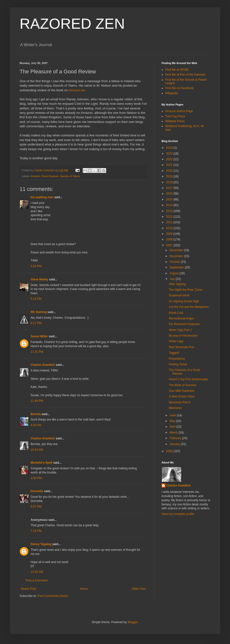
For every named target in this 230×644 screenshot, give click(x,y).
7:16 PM (36, 531)
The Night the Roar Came (186, 290)
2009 (170, 234)
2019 (170, 176)
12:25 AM (37, 572)
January (175, 444)
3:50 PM (36, 478)
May (173, 421)
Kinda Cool (176, 313)
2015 (170, 199)
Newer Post (28, 589)
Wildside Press (175, 121)
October (175, 262)
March (174, 433)
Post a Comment (37, 580)
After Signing (177, 284)
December (177, 250)
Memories (175, 408)
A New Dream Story (182, 396)
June (173, 415)
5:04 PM (36, 266)
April (173, 427)
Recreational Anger (181, 318)
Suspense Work (179, 295)
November (177, 256)
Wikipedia (172, 93)
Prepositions (177, 359)
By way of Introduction (183, 336)
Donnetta (37, 491)
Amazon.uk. (77, 90)
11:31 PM (37, 352)
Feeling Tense (178, 364)
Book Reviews (50, 176)
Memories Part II (180, 402)
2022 (170, 159)
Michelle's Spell (41, 463)
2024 (170, 148)
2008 (170, 239)
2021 (170, 165)
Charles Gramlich (43, 365)
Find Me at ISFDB (177, 70)
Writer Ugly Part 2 (180, 330)
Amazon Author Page (179, 111)
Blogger (132, 622)
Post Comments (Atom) (53, 596)
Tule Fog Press (175, 116)
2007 (170, 245)
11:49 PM (37, 401)
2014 (170, 205)
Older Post (139, 589)
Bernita (36, 414)
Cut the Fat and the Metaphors (189, 307)
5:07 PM (36, 507)
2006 (170, 451)
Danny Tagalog (41, 544)
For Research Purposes (184, 324)
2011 (170, 222)
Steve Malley (39, 279)
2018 (170, 182)
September (177, 267)
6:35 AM (36, 425)
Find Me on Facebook (179, 88)
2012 (170, 217)
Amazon (35, 176)
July (173, 279)
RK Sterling (39, 312)
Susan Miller (39, 336)
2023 (170, 154)
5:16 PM (36, 299)
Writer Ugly (176, 341)
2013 (170, 211)
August (175, 273)
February (176, 438)
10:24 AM (37, 450)
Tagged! (174, 353)
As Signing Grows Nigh (184, 301)
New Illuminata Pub (181, 347)
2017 (170, 188)
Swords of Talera (70, 176)
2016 (170, 194)
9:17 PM (36, 323)
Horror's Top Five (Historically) (188, 379)
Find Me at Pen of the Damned (185, 75)
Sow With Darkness (182, 391)
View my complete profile (178, 514)
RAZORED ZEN (72, 24)
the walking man (42, 197)
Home (84, 589)
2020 (170, 171)
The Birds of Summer (183, 385)
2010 (170, 228)
